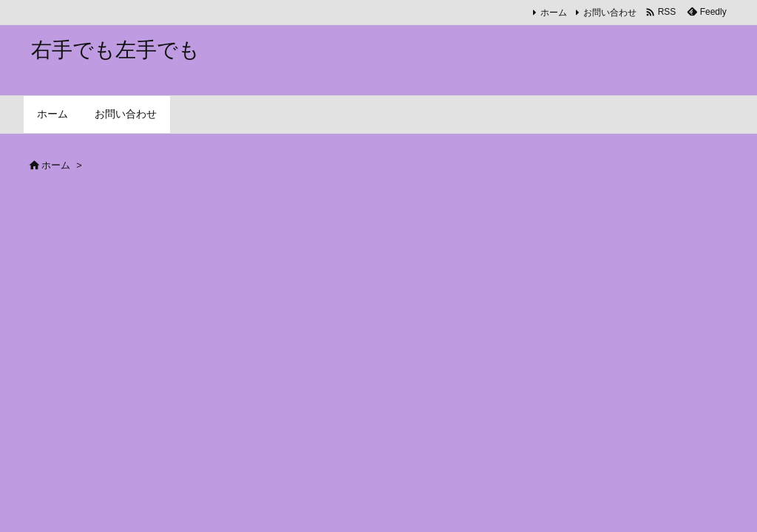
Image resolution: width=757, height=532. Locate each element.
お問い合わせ (610, 13)
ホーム (554, 13)
